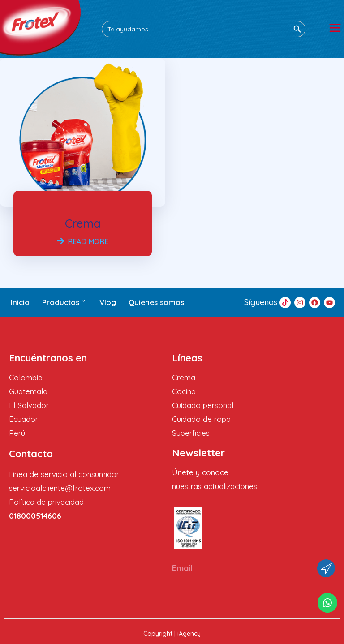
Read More (83, 241)
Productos (64, 302)
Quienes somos (156, 302)
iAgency (189, 634)
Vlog (108, 302)
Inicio (20, 302)
